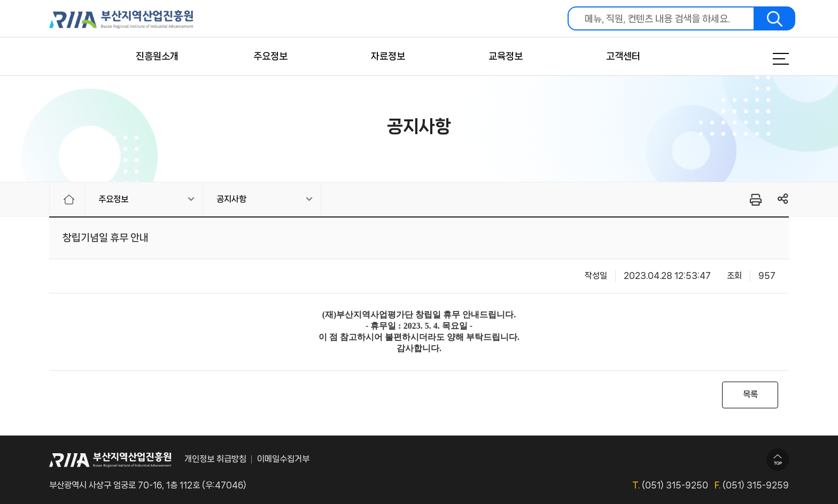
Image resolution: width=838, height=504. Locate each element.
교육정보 (506, 56)
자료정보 (388, 56)
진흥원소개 (157, 56)
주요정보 (270, 56)
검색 (775, 18)
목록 (750, 394)
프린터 (755, 199)
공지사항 (231, 199)
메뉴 (767, 59)
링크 (783, 199)
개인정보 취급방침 (215, 459)
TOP (778, 460)
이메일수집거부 (283, 459)
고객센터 (623, 56)
